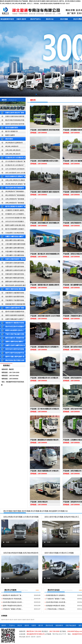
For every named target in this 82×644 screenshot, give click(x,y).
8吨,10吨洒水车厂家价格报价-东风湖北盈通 (13, 196)
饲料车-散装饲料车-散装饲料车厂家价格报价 (12, 316)
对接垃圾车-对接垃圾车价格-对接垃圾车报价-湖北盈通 (12, 274)
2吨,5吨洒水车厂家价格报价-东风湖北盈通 (12, 192)
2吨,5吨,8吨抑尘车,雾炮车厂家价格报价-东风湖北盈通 (13, 184)
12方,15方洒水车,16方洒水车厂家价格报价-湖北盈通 (12, 169)
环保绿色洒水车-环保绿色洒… (13, 599)
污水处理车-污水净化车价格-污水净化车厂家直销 (12, 233)
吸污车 (41, 625)
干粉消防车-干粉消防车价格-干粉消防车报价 (12, 301)
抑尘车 (20, 625)
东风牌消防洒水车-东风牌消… (56, 595)
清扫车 (68, 4)
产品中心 (12, 625)
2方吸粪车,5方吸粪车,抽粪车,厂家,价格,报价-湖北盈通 (12, 211)
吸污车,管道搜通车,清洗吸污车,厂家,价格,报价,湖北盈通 (12, 229)
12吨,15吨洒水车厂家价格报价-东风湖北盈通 (12, 199)
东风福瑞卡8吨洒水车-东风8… (56, 606)
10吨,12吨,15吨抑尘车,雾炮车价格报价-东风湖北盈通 (12, 181)
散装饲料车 (59, 625)
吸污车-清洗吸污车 (12, 131)
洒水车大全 (50, 19)
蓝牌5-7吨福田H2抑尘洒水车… (13, 606)
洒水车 (7, 620)
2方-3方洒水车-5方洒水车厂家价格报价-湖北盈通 (13, 162)
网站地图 (62, 4)
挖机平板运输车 (71, 625)
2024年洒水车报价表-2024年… (13, 602)
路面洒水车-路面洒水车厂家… (13, 595)
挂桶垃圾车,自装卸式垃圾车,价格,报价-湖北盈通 (13, 271)
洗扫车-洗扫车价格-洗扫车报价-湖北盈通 (12, 124)
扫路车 (24, 620)
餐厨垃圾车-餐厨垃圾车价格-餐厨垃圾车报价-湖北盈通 (12, 278)
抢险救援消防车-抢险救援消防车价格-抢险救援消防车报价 (13, 305)
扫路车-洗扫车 (21, 19)
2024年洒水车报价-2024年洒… (56, 602)
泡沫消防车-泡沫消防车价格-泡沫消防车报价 (12, 297)
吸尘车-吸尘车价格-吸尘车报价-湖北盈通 (12, 121)
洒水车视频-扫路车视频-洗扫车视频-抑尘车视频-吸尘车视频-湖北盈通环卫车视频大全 (36, 511)
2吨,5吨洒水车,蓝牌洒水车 (14, 143)
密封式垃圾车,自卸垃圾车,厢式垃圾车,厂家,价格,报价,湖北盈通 (13, 286)
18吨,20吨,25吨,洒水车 (13, 154)
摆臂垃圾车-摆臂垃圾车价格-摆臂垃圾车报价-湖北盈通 (12, 282)
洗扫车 (16, 620)
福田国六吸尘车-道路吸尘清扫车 (49, 285)
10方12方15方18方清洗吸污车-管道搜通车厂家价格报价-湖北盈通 (12, 222)
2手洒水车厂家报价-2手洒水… (13, 609)
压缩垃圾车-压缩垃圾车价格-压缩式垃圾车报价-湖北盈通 (12, 263)
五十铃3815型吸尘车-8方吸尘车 (48, 409)
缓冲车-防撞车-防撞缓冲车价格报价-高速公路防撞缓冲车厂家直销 (12, 312)
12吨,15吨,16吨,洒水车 (13, 150)
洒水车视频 (64, 19)
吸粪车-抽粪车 (10, 135)
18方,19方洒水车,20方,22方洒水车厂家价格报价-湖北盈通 (13, 173)
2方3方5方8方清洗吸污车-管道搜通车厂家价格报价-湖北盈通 (13, 218)
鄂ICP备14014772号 (59, 634)
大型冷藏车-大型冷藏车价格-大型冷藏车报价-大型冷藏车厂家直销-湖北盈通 (12, 256)
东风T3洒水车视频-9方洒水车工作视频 (59, 553)
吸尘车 (12, 620)
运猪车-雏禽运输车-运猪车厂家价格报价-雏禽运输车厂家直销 (12, 320)
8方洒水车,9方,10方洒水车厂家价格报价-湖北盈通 (12, 166)
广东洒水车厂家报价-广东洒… (56, 599)
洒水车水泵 (49, 625)
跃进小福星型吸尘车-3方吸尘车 (48, 471)
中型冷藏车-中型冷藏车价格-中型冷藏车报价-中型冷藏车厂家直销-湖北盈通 (12, 252)
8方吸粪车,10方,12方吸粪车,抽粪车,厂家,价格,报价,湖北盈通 (12, 214)
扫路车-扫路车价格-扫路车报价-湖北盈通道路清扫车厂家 (12, 117)
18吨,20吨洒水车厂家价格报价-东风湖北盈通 (12, 203)
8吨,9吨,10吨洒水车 (12, 146)
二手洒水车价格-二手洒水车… (56, 609)
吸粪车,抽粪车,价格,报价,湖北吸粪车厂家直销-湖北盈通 (12, 226)
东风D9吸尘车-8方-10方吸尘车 (48, 378)
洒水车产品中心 (36, 19)
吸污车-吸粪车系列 (12, 128)
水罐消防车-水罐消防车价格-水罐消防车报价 (12, 293)
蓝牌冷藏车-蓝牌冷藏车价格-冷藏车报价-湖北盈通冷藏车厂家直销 (12, 248)
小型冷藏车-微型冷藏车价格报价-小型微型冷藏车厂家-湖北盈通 (13, 244)
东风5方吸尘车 (43, 502)
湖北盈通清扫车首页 (7, 19)
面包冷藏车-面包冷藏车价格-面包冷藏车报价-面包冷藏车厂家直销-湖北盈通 (12, 241)
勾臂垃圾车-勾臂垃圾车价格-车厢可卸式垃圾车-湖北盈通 (12, 267)
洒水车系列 (9, 139)
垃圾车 (34, 625)
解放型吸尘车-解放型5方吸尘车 (48, 440)
